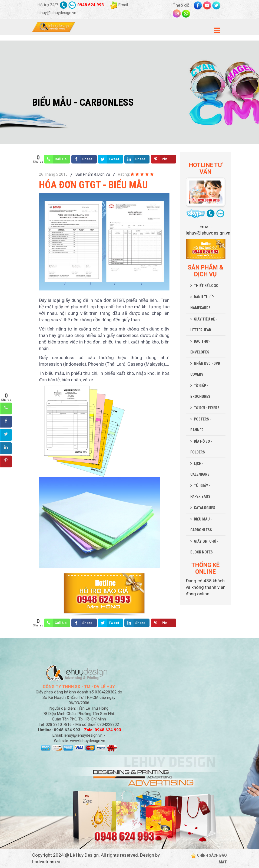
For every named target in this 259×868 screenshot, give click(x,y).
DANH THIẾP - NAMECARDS (203, 302)
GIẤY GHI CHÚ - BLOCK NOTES (204, 547)
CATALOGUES (205, 508)
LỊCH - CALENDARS (200, 469)
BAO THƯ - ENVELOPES (200, 347)
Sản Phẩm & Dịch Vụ (93, 174)
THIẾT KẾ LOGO (206, 286)
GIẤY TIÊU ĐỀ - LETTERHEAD (204, 325)
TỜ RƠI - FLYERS (207, 408)
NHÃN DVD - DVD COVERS (205, 369)
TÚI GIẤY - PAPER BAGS (200, 491)
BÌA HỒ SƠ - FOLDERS (201, 447)
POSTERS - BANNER (201, 425)
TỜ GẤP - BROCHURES (200, 391)
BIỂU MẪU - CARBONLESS (201, 525)
